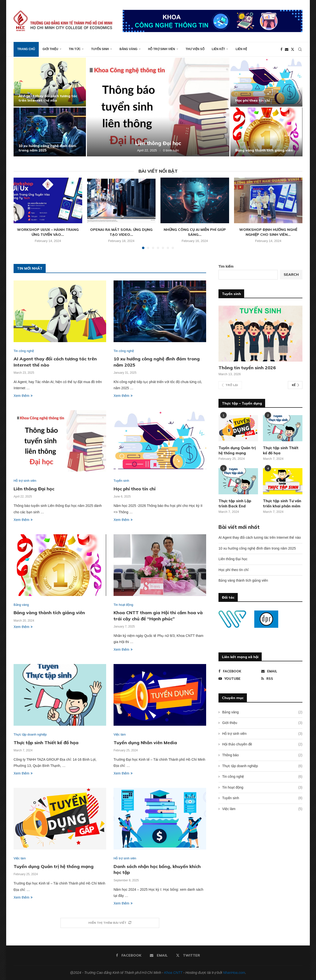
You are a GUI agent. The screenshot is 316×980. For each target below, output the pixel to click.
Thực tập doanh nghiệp (262, 766)
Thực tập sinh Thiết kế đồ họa (46, 743)
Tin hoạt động (262, 788)
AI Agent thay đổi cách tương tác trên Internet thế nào (48, 98)
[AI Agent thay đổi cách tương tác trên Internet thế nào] (50, 82)
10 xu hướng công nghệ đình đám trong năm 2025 (257, 548)
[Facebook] (281, 49)
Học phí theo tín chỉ (253, 100)
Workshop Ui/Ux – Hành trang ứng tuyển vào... (48, 232)
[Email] (287, 49)
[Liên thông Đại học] (158, 107)
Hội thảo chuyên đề (262, 744)
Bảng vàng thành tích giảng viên (264, 150)
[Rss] (282, 679)
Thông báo (262, 755)
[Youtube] (239, 679)
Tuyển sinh (100, 49)
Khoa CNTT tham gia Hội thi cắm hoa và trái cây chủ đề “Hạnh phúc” (158, 616)
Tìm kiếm (226, 266)
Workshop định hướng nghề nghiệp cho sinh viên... (268, 232)
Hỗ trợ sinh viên (162, 49)
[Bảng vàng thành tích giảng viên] (267, 132)
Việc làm (262, 809)
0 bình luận (171, 150)
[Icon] (238, 481)
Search (291, 275)
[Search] (300, 49)
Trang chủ (26, 49)
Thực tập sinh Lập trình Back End (235, 503)
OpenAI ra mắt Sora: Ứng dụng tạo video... (121, 232)
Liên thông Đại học (158, 143)
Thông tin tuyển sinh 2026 (247, 368)
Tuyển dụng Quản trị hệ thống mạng (54, 866)
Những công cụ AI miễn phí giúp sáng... (195, 232)
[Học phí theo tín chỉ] (267, 82)
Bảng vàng (128, 49)
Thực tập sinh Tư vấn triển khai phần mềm (282, 503)
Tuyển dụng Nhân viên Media (145, 743)
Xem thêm (23, 396)
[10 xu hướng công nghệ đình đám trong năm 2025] (50, 132)
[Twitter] (293, 49)
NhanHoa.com (234, 973)
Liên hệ (241, 49)
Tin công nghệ (262, 777)
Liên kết (218, 49)
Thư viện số (195, 49)
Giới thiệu (50, 49)
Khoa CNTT (173, 973)
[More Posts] (110, 923)
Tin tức (75, 49)
